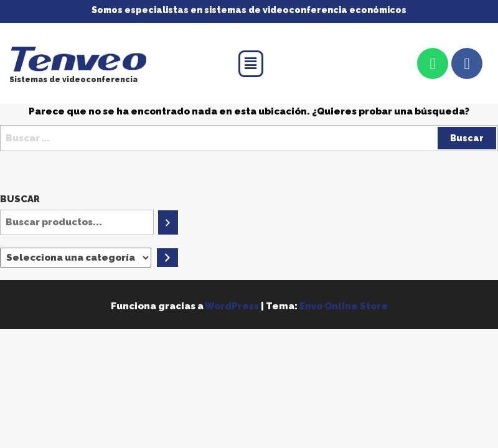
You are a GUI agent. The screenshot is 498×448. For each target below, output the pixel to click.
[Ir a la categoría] (167, 258)
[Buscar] (168, 222)
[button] (251, 64)
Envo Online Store (344, 306)
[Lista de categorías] (76, 258)
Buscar (20, 199)
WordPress (232, 306)
